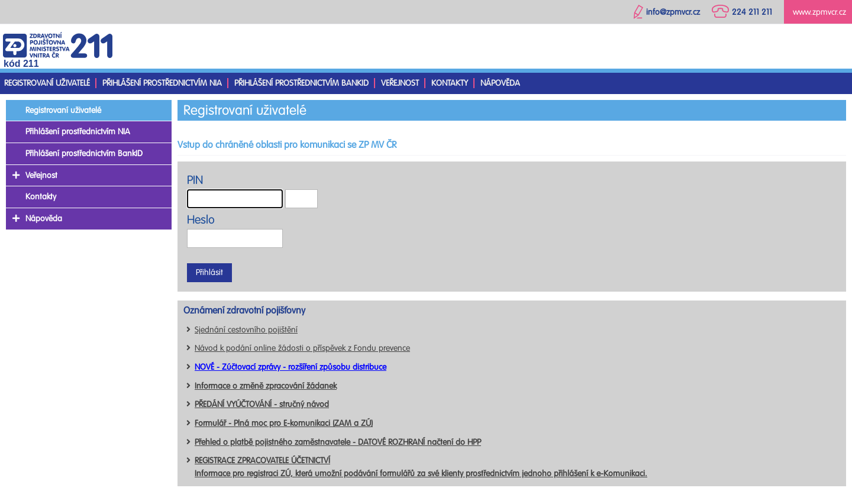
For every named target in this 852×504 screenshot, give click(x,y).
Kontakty (450, 83)
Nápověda (500, 83)
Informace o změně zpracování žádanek (266, 386)
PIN (195, 180)
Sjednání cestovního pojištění (246, 330)
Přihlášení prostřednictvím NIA (162, 83)
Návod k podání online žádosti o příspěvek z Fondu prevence (302, 348)
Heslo (201, 220)
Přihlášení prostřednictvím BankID (301, 83)
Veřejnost (400, 83)
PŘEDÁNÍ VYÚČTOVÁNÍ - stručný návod (262, 404)
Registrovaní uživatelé (47, 83)
